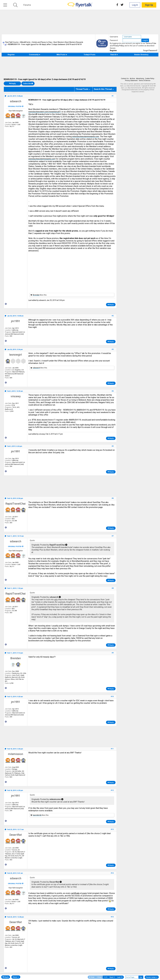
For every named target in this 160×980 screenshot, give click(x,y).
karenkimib (37, 815)
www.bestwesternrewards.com (86, 137)
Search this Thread (103, 89)
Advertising (140, 79)
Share (16, 977)
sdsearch (16, 101)
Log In (135, 5)
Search (114, 55)
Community (35, 55)
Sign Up (149, 5)
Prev (99, 977)
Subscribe (28, 83)
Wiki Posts (62, 55)
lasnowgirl (16, 355)
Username (114, 37)
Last (120, 977)
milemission (16, 754)
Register (113, 50)
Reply (12, 83)
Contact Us (125, 79)
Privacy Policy (118, 46)
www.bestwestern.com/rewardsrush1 (45, 112)
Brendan (36, 295)
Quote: (32, 540)
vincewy (16, 396)
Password (114, 40)
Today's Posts (89, 55)
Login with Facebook (102, 43)
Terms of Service (144, 81)
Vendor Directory (141, 55)
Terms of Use (151, 43)
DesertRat (16, 835)
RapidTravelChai (16, 504)
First (92, 977)
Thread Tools (82, 89)
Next (112, 977)
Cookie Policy (150, 79)
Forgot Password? (150, 50)
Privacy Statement (131, 81)
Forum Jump (152, 977)
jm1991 (16, 321)
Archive (132, 79)
